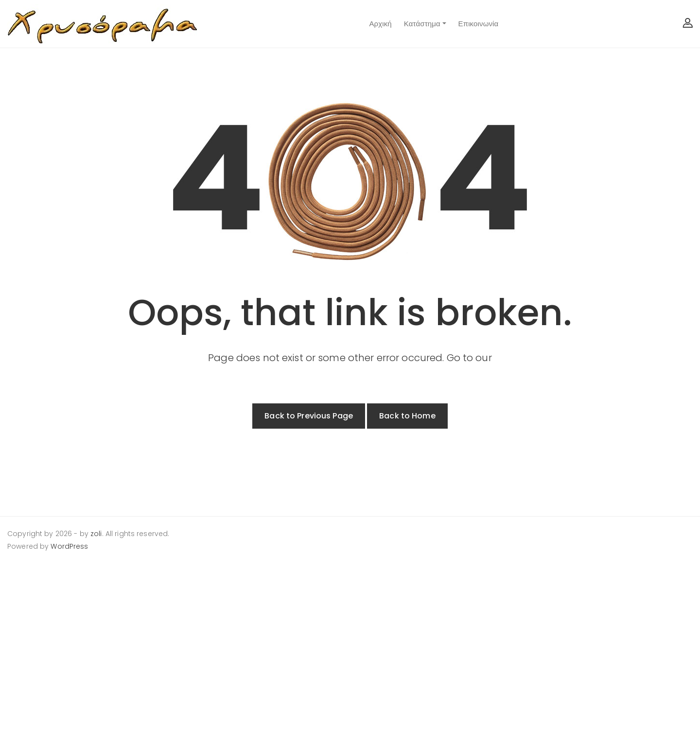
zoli (96, 534)
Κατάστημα (422, 24)
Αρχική (380, 24)
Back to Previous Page (309, 416)
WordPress (69, 546)
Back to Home (407, 416)
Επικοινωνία (479, 24)
